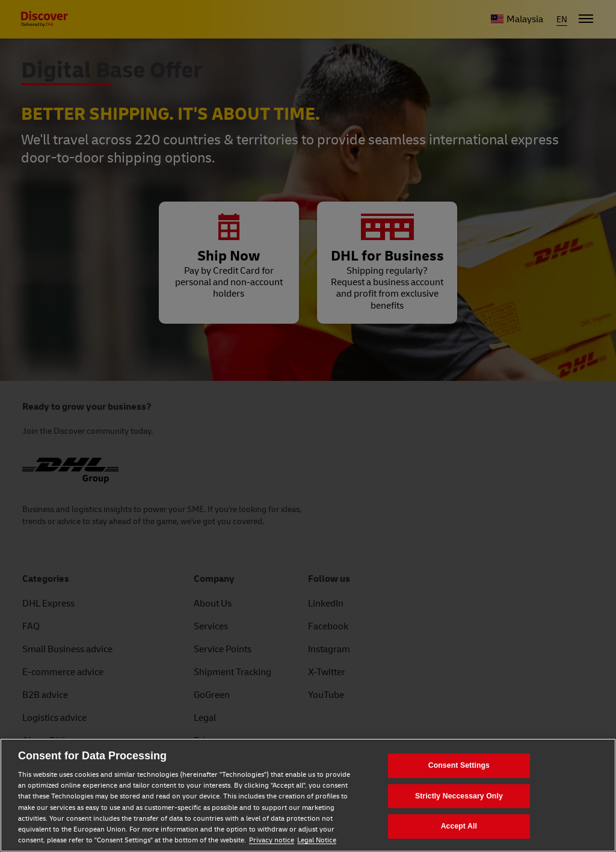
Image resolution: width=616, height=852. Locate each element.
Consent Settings (459, 765)
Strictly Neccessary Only (459, 796)
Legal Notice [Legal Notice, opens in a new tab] (317, 840)
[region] (308, 795)
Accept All (459, 826)
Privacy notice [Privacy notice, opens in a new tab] (272, 840)
